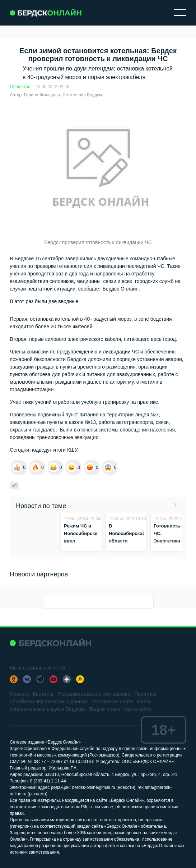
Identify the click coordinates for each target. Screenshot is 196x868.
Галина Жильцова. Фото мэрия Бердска (64, 95)
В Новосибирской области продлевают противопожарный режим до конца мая (130, 549)
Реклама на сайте (112, 702)
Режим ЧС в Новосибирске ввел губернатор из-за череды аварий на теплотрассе (81, 549)
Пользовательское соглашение (94, 694)
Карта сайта (137, 709)
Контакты (44, 694)
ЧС (14, 486)
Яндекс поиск (104, 709)
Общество (20, 87)
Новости (19, 694)
